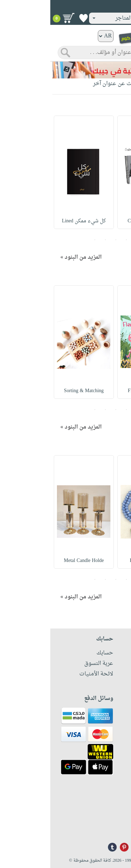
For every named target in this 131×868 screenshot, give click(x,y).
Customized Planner (97, 221)
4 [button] (55, 240)
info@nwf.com (113, 828)
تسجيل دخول (106, 7)
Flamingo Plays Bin (97, 391)
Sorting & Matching (34, 391)
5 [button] (45, 240)
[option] (97, 172)
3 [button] (66, 240)
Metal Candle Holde (34, 561)
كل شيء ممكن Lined (34, 221)
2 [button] (76, 240)
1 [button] (87, 240)
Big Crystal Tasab (97, 561)
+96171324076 (113, 818)
